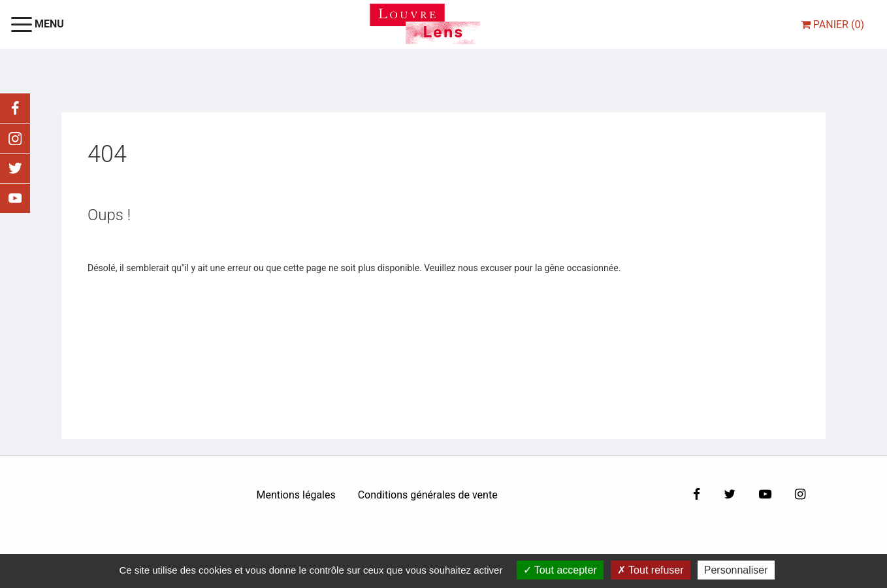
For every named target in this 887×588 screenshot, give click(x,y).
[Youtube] (765, 495)
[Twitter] (730, 495)
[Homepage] (425, 24)
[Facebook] (697, 495)
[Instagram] (800, 495)
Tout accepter (560, 570)
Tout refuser (651, 570)
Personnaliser (736, 570)
